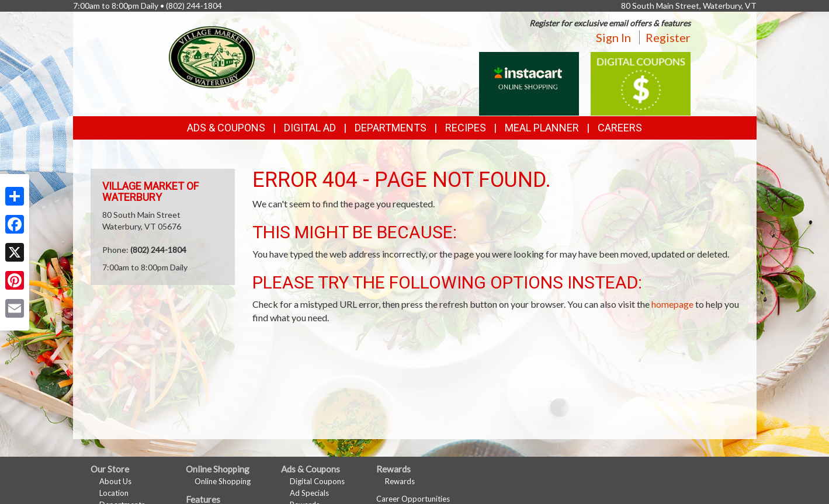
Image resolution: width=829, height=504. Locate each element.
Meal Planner (542, 128)
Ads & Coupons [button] (226, 128)
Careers (620, 128)
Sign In (613, 37)
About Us (115, 481)
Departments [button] (391, 128)
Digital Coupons (317, 481)
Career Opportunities (413, 499)
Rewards (400, 481)
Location (114, 493)
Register (668, 37)
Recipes (466, 128)
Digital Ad (310, 128)
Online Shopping (223, 481)
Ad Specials (309, 493)
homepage (672, 304)
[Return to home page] (212, 56)
